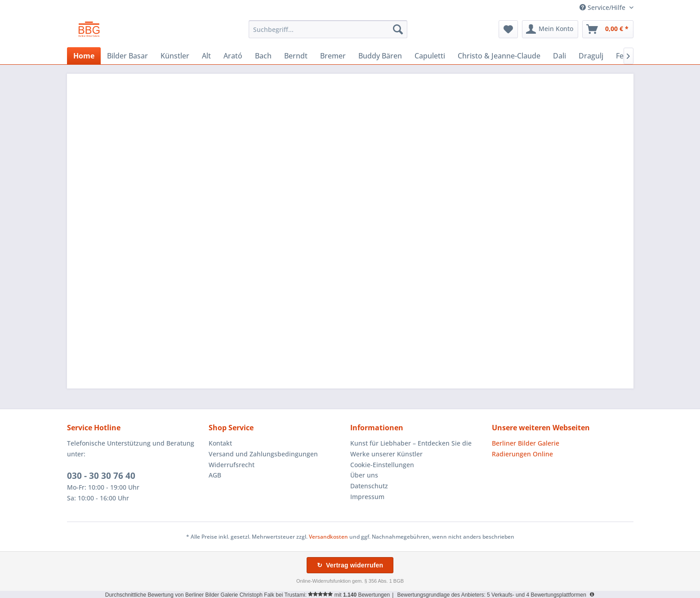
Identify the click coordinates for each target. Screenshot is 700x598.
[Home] (84, 56)
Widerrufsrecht (232, 465)
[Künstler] (175, 56)
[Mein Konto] (550, 29)
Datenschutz (369, 486)
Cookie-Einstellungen (382, 465)
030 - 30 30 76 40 (101, 476)
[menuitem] (328, 29)
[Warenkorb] (608, 29)
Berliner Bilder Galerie (526, 443)
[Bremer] (333, 56)
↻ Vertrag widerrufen (350, 565)
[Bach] (263, 56)
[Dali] (560, 56)
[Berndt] (296, 56)
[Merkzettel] (508, 29)
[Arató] (233, 56)
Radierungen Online (522, 454)
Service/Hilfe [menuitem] (603, 7)
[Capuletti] (430, 56)
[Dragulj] (591, 56)
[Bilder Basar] (127, 56)
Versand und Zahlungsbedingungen (263, 454)
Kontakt (220, 443)
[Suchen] (398, 29)
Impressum (367, 497)
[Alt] (206, 56)
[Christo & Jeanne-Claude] (499, 56)
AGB (215, 475)
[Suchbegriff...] (328, 29)
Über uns (364, 475)
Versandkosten (328, 537)
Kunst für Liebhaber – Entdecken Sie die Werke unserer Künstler (411, 448)
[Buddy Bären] (380, 56)
